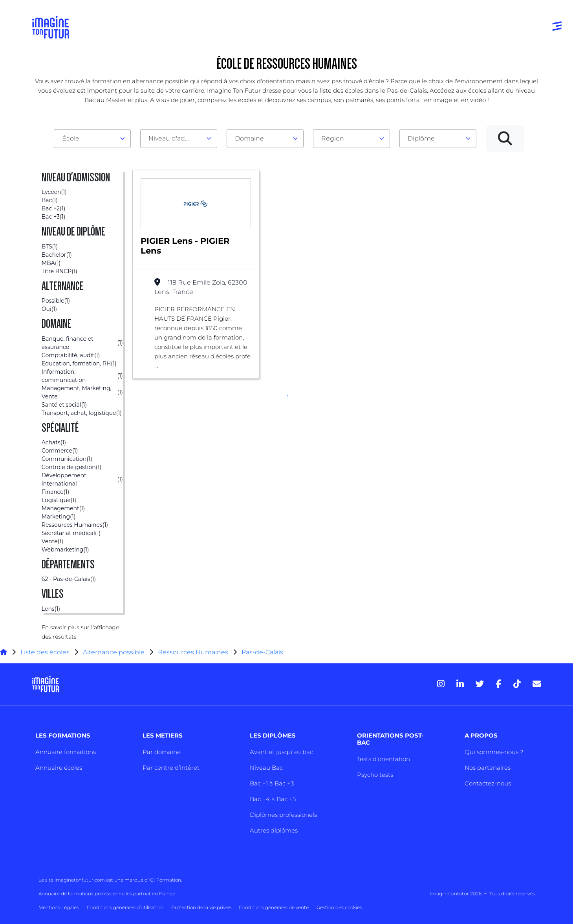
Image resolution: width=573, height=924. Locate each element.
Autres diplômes (274, 830)
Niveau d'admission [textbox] (176, 138)
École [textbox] (71, 138)
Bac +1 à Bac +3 (272, 783)
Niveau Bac (266, 768)
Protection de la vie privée (201, 907)
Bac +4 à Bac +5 (273, 799)
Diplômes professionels (283, 815)
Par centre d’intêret (171, 768)
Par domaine (162, 752)
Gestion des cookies (339, 907)
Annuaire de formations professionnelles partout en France (107, 894)
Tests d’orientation (384, 759)
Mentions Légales (59, 907)
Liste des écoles (45, 652)
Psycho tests (375, 775)
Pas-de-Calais (262, 652)
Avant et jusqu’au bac (281, 752)
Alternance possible (114, 652)
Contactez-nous (488, 783)
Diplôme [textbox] (421, 138)
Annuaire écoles (59, 768)
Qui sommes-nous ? (494, 752)
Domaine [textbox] (249, 138)
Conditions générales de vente (274, 907)
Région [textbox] (333, 138)
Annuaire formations (66, 752)
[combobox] (92, 139)
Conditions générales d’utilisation (125, 907)
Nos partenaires (488, 768)
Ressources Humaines (193, 652)
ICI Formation (165, 880)
